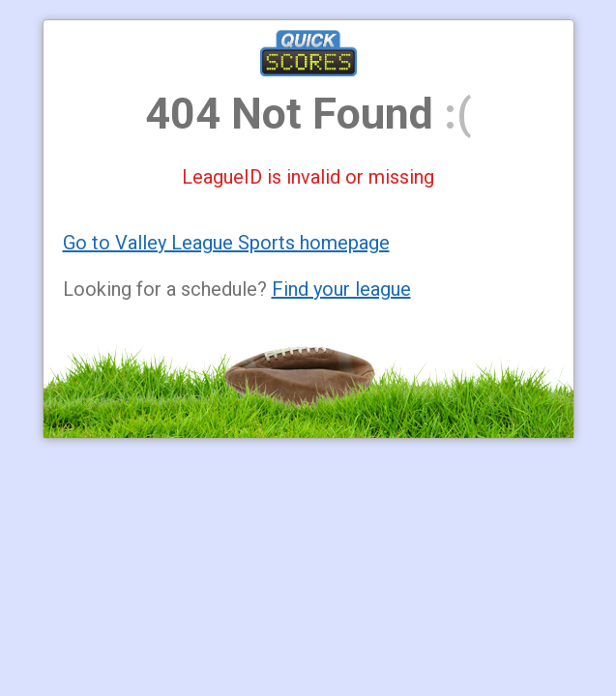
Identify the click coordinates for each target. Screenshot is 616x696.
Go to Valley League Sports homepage (226, 243)
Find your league (341, 289)
